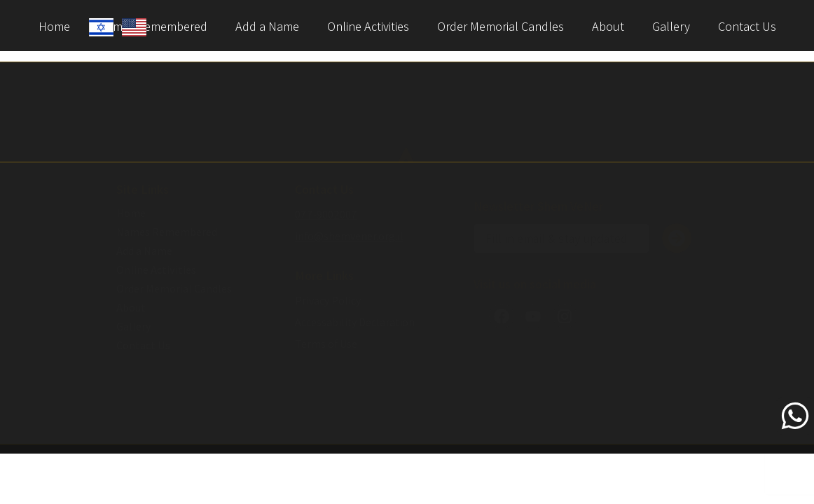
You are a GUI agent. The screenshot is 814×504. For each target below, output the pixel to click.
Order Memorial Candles (501, 26)
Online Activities (368, 26)
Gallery (671, 26)
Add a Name (267, 26)
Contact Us (747, 26)
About (608, 26)
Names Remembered (167, 232)
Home (54, 26)
